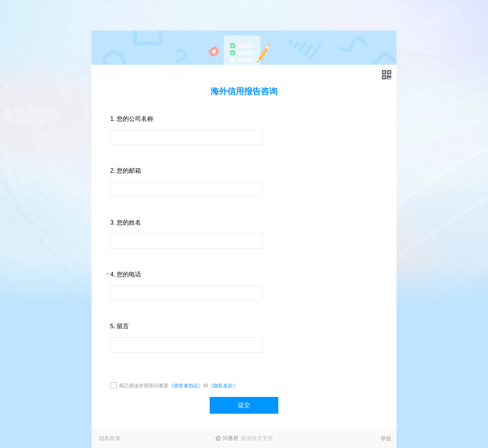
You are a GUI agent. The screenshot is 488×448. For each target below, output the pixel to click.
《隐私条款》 (223, 386)
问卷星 (231, 438)
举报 (386, 438)
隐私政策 (110, 438)
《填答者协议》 (186, 386)
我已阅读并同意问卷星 (144, 386)
